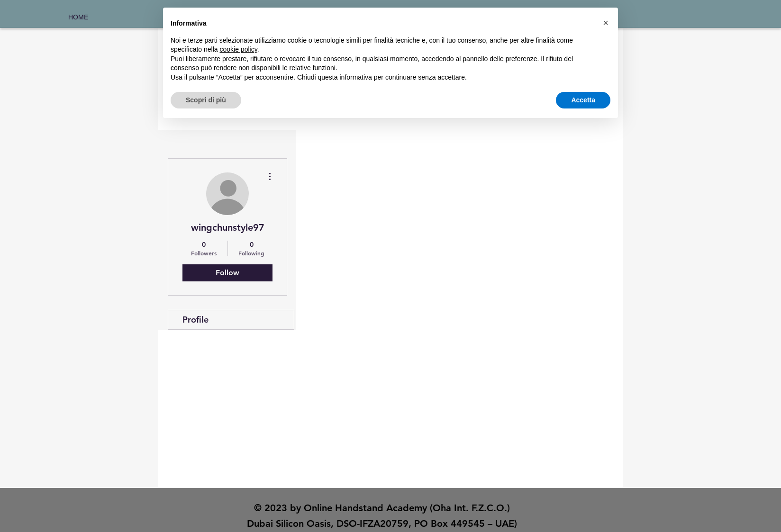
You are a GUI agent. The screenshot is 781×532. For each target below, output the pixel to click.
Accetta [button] (583, 100)
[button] (606, 23)
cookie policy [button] (239, 49)
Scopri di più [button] (206, 100)
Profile (195, 320)
